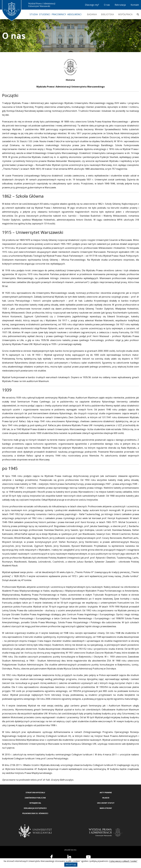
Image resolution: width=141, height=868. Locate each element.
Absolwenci (74, 14)
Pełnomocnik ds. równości (35, 813)
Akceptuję (71, 865)
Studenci (45, 14)
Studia (34, 14)
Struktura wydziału (35, 793)
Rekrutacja (120, 5)
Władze (106, 798)
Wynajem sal (35, 803)
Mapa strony (106, 808)
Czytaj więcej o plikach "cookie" (123, 861)
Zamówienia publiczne (35, 798)
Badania (92, 14)
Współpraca (125, 14)
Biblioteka (107, 14)
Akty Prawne (106, 793)
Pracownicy (59, 14)
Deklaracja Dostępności (35, 808)
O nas (107, 5)
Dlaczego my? (92, 5)
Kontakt (135, 5)
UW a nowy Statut (106, 803)
